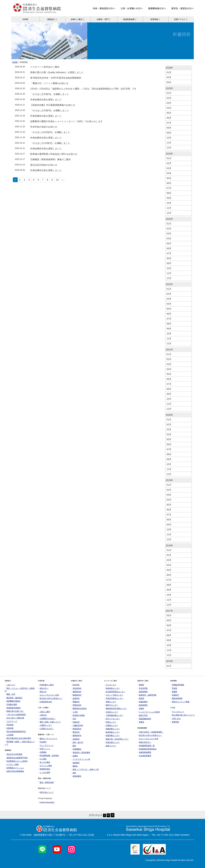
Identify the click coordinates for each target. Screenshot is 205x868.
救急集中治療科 (78, 715)
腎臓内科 (75, 702)
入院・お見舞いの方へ (132, 8)
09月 (169, 133)
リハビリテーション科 (81, 759)
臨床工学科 (142, 715)
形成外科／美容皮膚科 (81, 752)
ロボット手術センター (114, 695)
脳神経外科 (76, 735)
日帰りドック (44, 749)
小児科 (74, 712)
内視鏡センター (111, 725)
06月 (169, 118)
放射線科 (75, 763)
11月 (169, 143)
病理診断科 (76, 776)
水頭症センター (111, 712)
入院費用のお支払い (47, 719)
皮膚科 (74, 756)
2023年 (169, 219)
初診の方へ (43, 688)
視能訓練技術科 (144, 719)
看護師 (174, 692)
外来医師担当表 (45, 702)
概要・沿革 (10, 694)
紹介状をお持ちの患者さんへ (50, 698)
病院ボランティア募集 (180, 702)
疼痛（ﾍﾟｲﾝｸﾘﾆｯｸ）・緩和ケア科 (85, 769)
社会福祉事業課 (144, 756)
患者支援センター (112, 742)
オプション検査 (45, 766)
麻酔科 (74, 766)
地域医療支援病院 (13, 708)
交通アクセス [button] (181, 19)
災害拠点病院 (11, 704)
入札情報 (9, 735)
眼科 (74, 746)
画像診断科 (142, 702)
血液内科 (75, 698)
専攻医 (174, 688)
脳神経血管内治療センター (115, 708)
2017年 (169, 611)
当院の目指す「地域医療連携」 (150, 732)
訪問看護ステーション (14, 768)
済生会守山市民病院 (14, 754)
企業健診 (42, 752)
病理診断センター (112, 735)
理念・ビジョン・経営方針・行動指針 (20, 690)
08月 (169, 128)
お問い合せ (175, 719)
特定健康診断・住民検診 (48, 755)
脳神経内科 (76, 695)
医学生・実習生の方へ (183, 8)
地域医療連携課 (144, 752)
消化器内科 (76, 688)
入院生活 (42, 715)
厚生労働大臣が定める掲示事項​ (18, 738)
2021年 (169, 350)
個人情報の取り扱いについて (182, 715)
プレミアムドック (46, 745)
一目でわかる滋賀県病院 (15, 715)
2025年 (169, 88)
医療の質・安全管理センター (116, 739)
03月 (169, 77)
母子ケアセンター (112, 719)
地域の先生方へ (144, 742)
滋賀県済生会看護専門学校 (16, 758)
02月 (169, 98)
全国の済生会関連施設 (14, 771)
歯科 (74, 773)
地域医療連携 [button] (130, 19)
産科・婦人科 (77, 742)
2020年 (169, 415)
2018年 (169, 545)
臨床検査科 (142, 705)
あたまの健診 (44, 762)
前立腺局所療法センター (115, 692)
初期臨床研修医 (177, 685)
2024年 (169, 154)
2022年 (169, 284)
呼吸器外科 (76, 729)
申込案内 (42, 742)
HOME (25, 19)
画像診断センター (112, 729)
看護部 (141, 685)
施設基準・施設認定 (14, 698)
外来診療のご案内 (46, 685)
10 (57, 180)
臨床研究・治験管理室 (147, 695)
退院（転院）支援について (49, 722)
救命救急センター (112, 688)
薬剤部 (141, 698)
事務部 (141, 722)
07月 (169, 123)
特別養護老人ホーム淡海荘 (16, 761)
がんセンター (110, 685)
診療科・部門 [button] (104, 19)
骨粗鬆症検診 (44, 769)
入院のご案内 (44, 712)
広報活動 (10, 728)
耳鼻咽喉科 (76, 749)
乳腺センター (110, 722)
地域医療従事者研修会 (147, 749)
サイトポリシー (177, 712)
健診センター (110, 746)
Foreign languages (46, 802)
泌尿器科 (75, 739)
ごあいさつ (10, 685)
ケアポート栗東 (12, 764)
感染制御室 (142, 692)
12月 (169, 148)
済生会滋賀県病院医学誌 (15, 731)
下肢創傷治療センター (114, 715)
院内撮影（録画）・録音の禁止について (20, 743)
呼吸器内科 (76, 705)
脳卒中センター (111, 705)
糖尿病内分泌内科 (79, 708)
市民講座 (9, 725)
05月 (169, 113)
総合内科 (75, 685)
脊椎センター (110, 702)
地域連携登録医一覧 (146, 746)
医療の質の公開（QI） (14, 711)
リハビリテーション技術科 (149, 712)
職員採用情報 (176, 698)
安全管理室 (142, 688)
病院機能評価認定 (13, 701)
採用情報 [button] (156, 19)
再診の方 (42, 692)
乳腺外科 (75, 722)
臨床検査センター (112, 732)
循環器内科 (76, 692)
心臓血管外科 (77, 725)
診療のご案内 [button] (78, 19)
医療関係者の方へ (157, 8)
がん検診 (42, 759)
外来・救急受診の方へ (104, 8)
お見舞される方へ (46, 729)
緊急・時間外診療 (46, 782)
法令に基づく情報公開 (14, 718)
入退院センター (45, 725)
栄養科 (141, 708)
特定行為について (46, 792)
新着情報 (175, 722)
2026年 (169, 68)
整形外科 (75, 732)
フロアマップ (11, 721)
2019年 (169, 480)
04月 (169, 82)
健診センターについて (48, 739)
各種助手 (175, 695)
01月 (169, 72)
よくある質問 (44, 772)
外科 (74, 719)
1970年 (169, 661)
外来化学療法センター (114, 698)
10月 (169, 138)
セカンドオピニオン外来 (48, 695)
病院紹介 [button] (52, 19)
